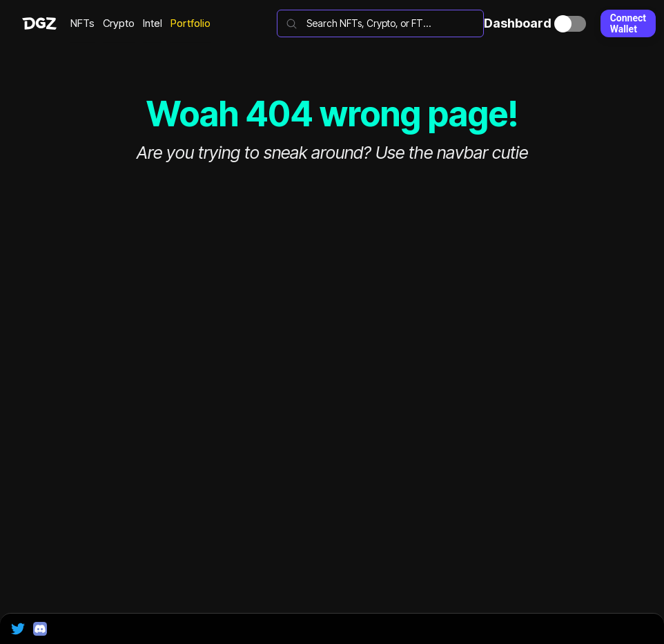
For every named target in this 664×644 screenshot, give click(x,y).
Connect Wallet (628, 23)
